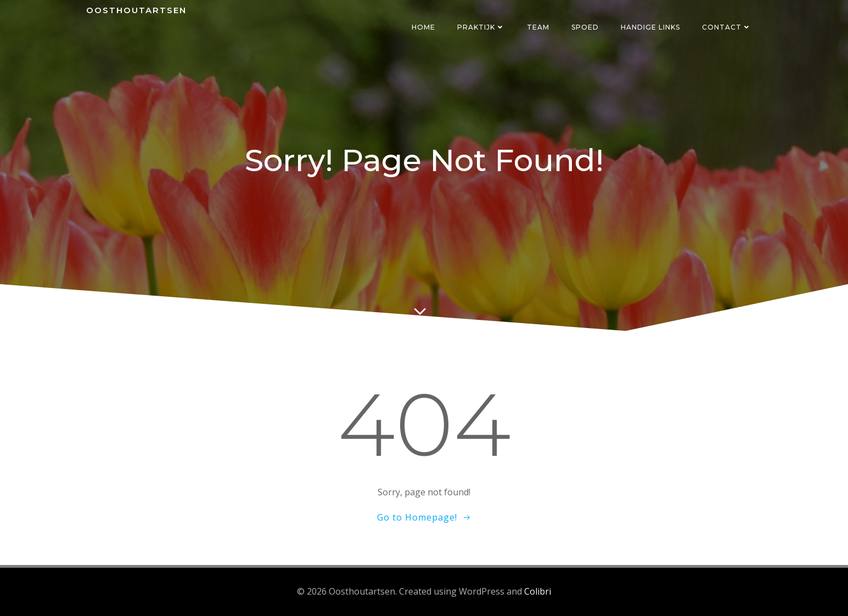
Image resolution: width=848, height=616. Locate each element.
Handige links (650, 27)
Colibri (538, 591)
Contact (727, 27)
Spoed (585, 27)
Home (423, 27)
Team (538, 27)
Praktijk (481, 27)
